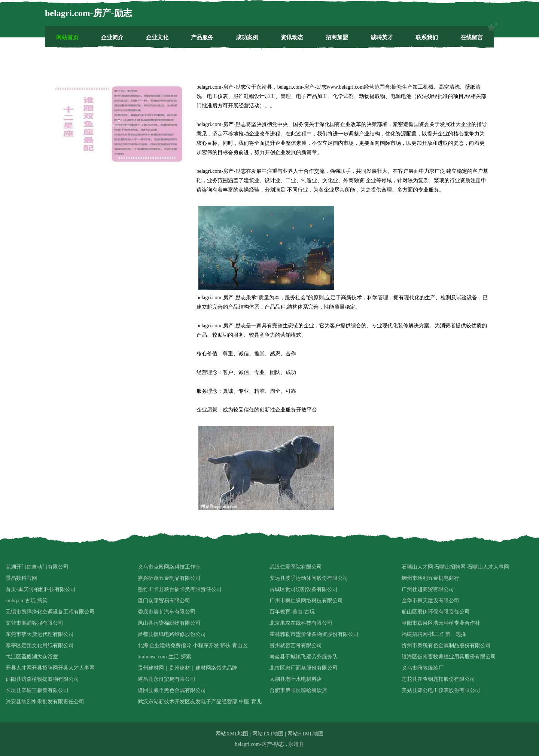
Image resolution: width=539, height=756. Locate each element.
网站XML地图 (232, 734)
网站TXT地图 (268, 734)
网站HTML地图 (305, 734)
